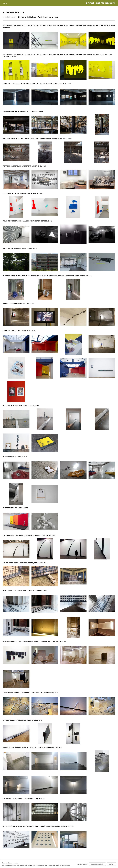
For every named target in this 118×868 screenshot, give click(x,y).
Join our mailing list (86, 865)
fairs (56, 17)
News (51, 17)
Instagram (112, 865)
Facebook (100, 865)
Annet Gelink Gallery (101, 3)
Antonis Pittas (14, 12)
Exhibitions (32, 17)
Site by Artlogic (35, 865)
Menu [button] (5, 3)
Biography (22, 17)
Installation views (10, 17)
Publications (42, 17)
